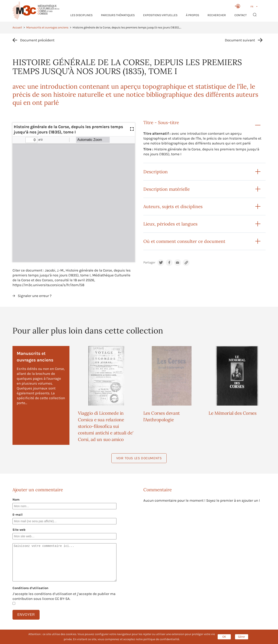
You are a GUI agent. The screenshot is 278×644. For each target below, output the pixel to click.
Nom (16, 500)
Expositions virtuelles (160, 15)
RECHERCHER (217, 15)
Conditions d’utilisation (30, 588)
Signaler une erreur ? (35, 296)
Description (156, 172)
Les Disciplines (81, 15)
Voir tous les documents (139, 458)
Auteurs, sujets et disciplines (173, 206)
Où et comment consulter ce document (184, 241)
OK (224, 637)
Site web (19, 530)
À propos (192, 15)
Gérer (241, 637)
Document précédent (37, 40)
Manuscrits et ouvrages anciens (47, 27)
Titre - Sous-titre (161, 122)
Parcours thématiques (118, 15)
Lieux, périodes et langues (170, 224)
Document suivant (240, 40)
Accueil (17, 27)
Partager (149, 262)
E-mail (18, 515)
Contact (241, 15)
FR (252, 7)
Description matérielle (167, 189)
